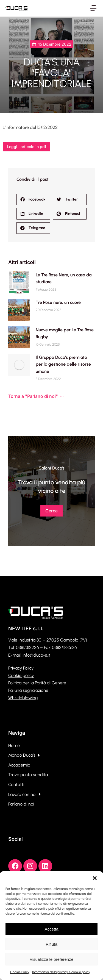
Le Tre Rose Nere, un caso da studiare (64, 278)
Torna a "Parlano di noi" (36, 396)
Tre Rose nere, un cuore (58, 302)
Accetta (51, 929)
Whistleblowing (23, 698)
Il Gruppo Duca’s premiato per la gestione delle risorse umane (63, 364)
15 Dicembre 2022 (55, 44)
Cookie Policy (20, 972)
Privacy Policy (21, 668)
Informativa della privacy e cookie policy (61, 972)
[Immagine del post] (19, 282)
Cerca (51, 511)
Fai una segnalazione (28, 690)
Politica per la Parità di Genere (37, 683)
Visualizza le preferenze (51, 959)
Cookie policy (21, 675)
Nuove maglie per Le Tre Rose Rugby (65, 333)
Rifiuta (51, 944)
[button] (95, 878)
